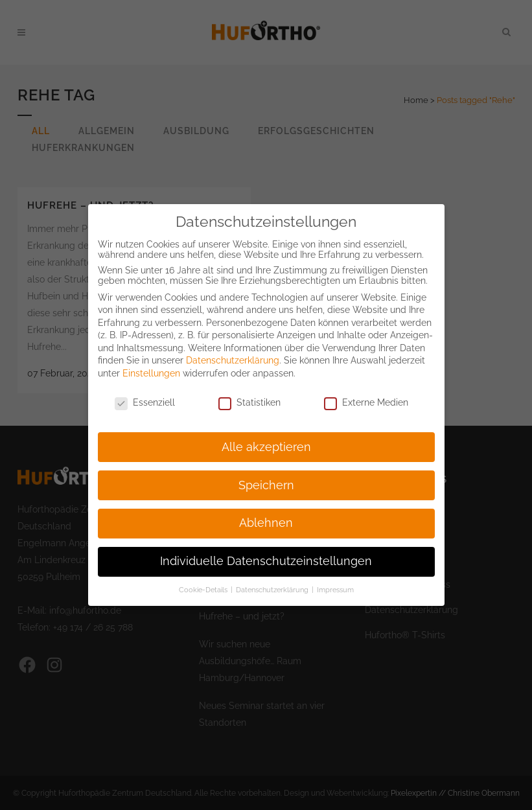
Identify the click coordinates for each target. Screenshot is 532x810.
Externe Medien (366, 391)
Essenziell (145, 391)
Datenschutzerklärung (233, 349)
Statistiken (249, 391)
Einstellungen (151, 362)
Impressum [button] (335, 578)
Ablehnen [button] (266, 512)
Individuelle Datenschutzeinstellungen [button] (266, 550)
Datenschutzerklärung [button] (273, 578)
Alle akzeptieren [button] (266, 435)
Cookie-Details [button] (204, 578)
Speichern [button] (266, 474)
